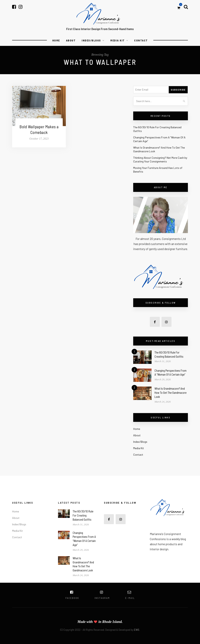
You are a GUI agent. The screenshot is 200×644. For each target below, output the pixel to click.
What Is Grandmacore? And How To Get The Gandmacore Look (171, 393)
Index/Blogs (91, 40)
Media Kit (118, 40)
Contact (141, 40)
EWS (137, 630)
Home (56, 40)
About (71, 40)
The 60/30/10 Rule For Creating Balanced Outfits (83, 515)
